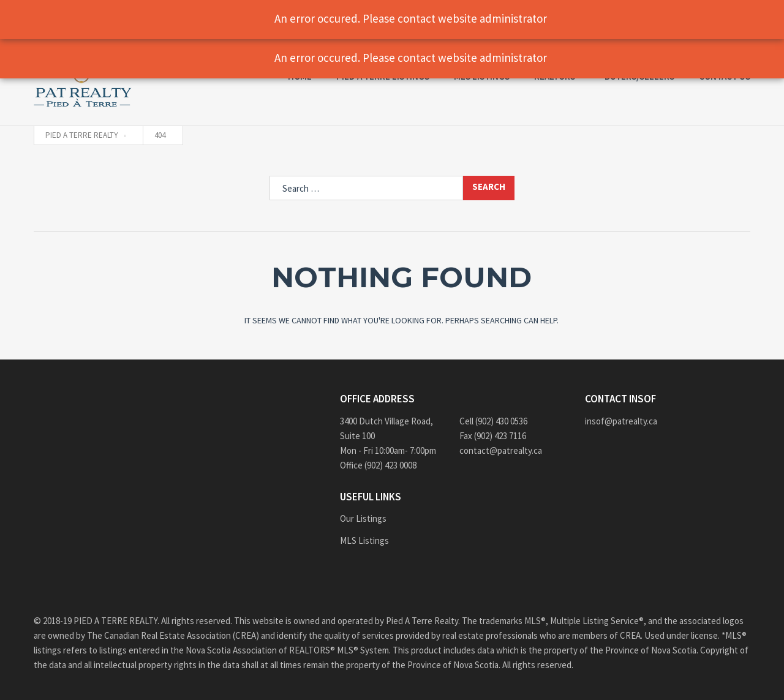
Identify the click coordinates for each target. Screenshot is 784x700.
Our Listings (363, 518)
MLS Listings (364, 540)
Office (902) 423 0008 (378, 465)
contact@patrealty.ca (501, 450)
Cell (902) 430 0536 (493, 421)
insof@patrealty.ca (621, 421)
